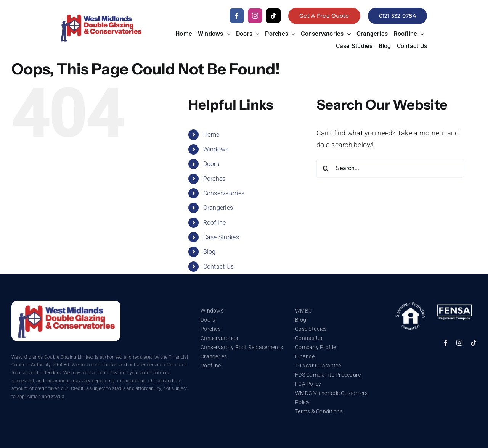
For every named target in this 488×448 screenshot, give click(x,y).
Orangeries (218, 208)
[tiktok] (273, 16)
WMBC (303, 311)
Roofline (215, 223)
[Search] (326, 168)
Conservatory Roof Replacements (242, 347)
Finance (305, 356)
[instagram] (255, 16)
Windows (216, 149)
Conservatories (224, 193)
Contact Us (219, 267)
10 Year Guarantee (318, 366)
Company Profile (315, 347)
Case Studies (221, 237)
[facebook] (237, 16)
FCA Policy (308, 384)
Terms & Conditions (319, 411)
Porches (214, 179)
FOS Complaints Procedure (328, 375)
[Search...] (390, 168)
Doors (211, 164)
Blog (209, 252)
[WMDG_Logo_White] (66, 304)
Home (211, 135)
